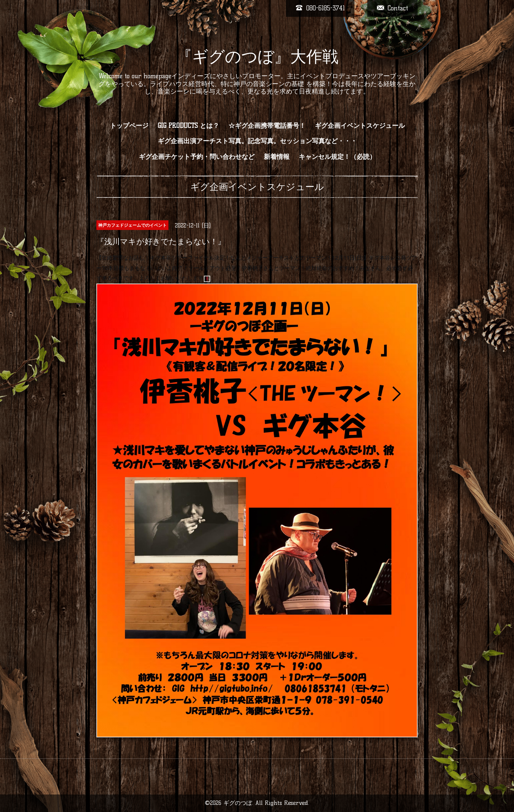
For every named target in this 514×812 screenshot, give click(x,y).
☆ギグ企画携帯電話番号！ (267, 126)
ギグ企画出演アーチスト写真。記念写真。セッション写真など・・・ (257, 141)
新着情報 (277, 157)
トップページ (129, 126)
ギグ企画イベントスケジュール (360, 126)
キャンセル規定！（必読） (337, 157)
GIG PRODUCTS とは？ (188, 126)
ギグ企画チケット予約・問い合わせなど (197, 157)
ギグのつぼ (238, 803)
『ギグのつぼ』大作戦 (257, 56)
